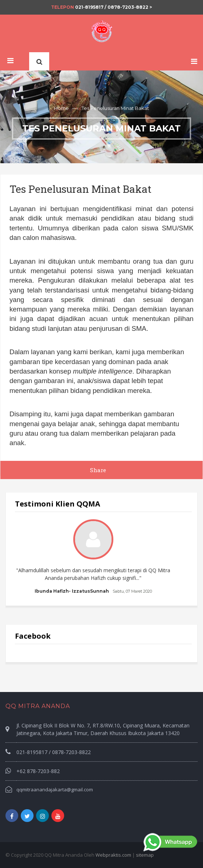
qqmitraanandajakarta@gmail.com (55, 789)
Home (61, 108)
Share (98, 470)
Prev (24, 557)
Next (179, 557)
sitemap (145, 855)
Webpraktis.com (113, 855)
